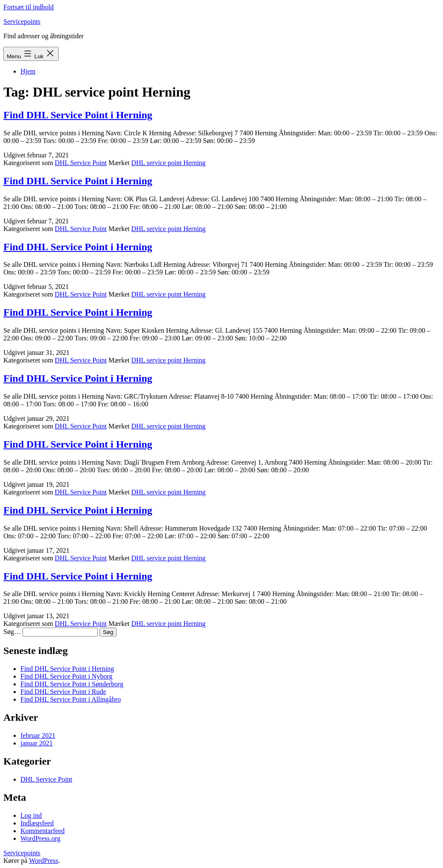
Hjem (28, 71)
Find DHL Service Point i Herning (78, 115)
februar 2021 (38, 735)
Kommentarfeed (43, 831)
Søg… (12, 632)
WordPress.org (40, 838)
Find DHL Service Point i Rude (63, 692)
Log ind (31, 815)
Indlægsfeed (37, 823)
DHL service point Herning (169, 163)
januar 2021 (37, 743)
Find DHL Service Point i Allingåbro (71, 699)
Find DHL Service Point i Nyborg (66, 676)
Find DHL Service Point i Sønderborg (72, 684)
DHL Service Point (81, 163)
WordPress (44, 861)
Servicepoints (22, 21)
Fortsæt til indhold (28, 7)
